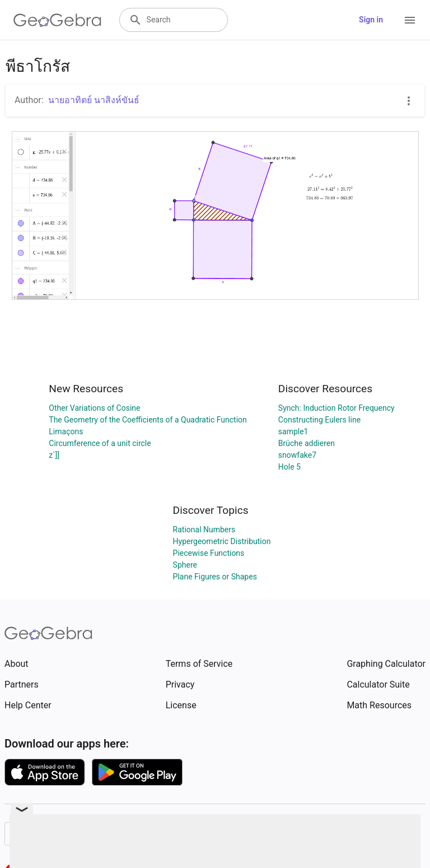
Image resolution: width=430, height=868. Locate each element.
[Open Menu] (410, 20)
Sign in (371, 20)
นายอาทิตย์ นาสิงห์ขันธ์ (94, 100)
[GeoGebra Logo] (57, 20)
